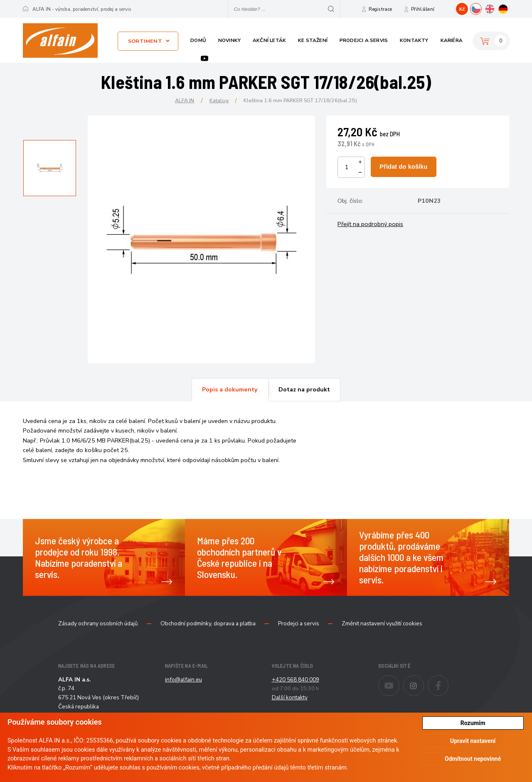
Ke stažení (313, 40)
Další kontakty (290, 697)
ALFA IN (185, 100)
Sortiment (145, 41)
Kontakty (414, 40)
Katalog (219, 100)
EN (495, 8)
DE (509, 8)
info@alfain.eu (183, 680)
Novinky (229, 40)
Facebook (448, 680)
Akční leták (269, 40)
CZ (482, 8)
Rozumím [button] (473, 723)
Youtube (204, 58)
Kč (462, 9)
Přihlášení (423, 9)
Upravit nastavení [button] (473, 741)
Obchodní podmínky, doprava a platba (208, 624)
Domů (198, 40)
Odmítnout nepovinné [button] (473, 759)
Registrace (380, 9)
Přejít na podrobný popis (370, 224)
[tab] (230, 390)
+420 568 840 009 (296, 680)
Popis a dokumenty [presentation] (230, 389)
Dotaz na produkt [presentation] (304, 389)
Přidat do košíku (403, 167)
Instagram (424, 680)
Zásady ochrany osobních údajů (98, 624)
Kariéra (452, 40)
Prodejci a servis (364, 40)
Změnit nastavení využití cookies (382, 624)
